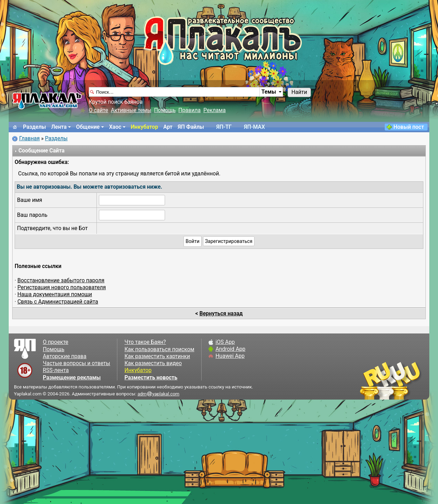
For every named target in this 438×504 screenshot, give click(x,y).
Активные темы (131, 110)
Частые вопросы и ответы (76, 363)
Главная (29, 139)
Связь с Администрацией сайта (58, 302)
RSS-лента (56, 370)
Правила (189, 110)
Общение (88, 127)
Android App (230, 349)
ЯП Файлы (191, 127)
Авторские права (65, 356)
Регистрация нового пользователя (62, 288)
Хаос (115, 127)
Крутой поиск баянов (116, 102)
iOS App (225, 342)
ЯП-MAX (255, 127)
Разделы (34, 127)
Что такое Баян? (145, 342)
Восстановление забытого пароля (61, 281)
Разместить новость (151, 378)
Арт (168, 127)
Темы (269, 92)
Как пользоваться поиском (159, 349)
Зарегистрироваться (229, 241)
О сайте (98, 110)
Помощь (165, 110)
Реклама (214, 110)
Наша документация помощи (55, 294)
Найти (299, 92)
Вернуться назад (221, 314)
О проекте (56, 342)
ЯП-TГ (224, 127)
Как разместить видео (153, 363)
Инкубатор (144, 127)
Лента (59, 127)
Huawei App (230, 356)
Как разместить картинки (157, 356)
